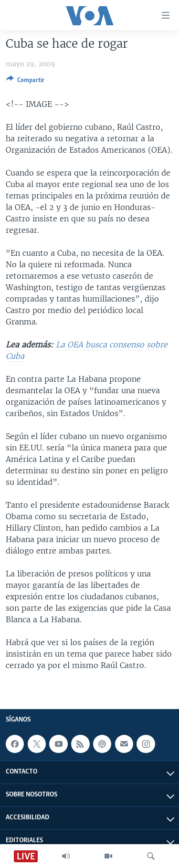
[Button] (25, 82)
